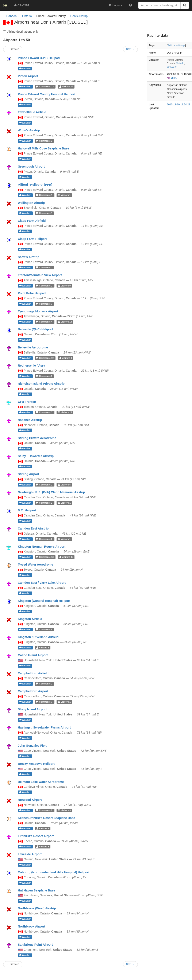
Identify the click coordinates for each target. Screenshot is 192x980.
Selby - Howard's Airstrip (36, 456)
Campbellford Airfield (33, 673)
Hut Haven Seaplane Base (36, 890)
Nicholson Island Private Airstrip (41, 384)
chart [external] (172, 78)
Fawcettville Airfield (32, 112)
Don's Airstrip (79, 16)
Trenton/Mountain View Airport (40, 275)
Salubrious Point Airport (35, 945)
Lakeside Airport (30, 854)
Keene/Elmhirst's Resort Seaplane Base (46, 818)
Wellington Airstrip (31, 203)
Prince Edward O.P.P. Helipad (39, 58)
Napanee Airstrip (30, 420)
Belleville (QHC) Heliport (35, 329)
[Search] (185, 5)
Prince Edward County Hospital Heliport (47, 94)
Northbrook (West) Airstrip (37, 908)
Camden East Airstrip (33, 528)
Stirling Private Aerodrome (37, 438)
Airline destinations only (21, 32)
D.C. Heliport (27, 510)
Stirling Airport (28, 474)
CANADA (172, 67)
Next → (130, 964)
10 (45, 358)
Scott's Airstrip (28, 257)
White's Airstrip (29, 130)
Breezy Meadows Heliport (36, 764)
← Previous (13, 964)
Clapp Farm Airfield (32, 221)
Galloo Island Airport (33, 655)
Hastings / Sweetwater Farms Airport (44, 727)
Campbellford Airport (33, 691)
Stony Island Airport (32, 709)
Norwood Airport (30, 800)
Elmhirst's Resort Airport (36, 836)
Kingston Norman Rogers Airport (42, 547)
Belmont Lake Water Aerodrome (41, 782)
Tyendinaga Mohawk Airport (38, 311)
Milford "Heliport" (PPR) (35, 185)
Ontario (180, 63)
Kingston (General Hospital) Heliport (44, 601)
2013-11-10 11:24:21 (178, 105)
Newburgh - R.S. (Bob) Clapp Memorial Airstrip (51, 492)
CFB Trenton (27, 402)
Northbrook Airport (31, 926)
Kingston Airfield (30, 619)
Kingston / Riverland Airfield (38, 637)
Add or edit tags (176, 46)
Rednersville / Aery (31, 366)
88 (66, 557)
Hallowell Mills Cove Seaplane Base (43, 148)
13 (45, 87)
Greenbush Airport (31, 167)
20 (65, 412)
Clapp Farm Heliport (32, 239)
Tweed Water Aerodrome (35, 565)
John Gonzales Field (32, 746)
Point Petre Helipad (32, 293)
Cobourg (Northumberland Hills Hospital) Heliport (53, 872)
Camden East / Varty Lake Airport (42, 583)
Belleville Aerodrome (33, 347)
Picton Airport (28, 76)
